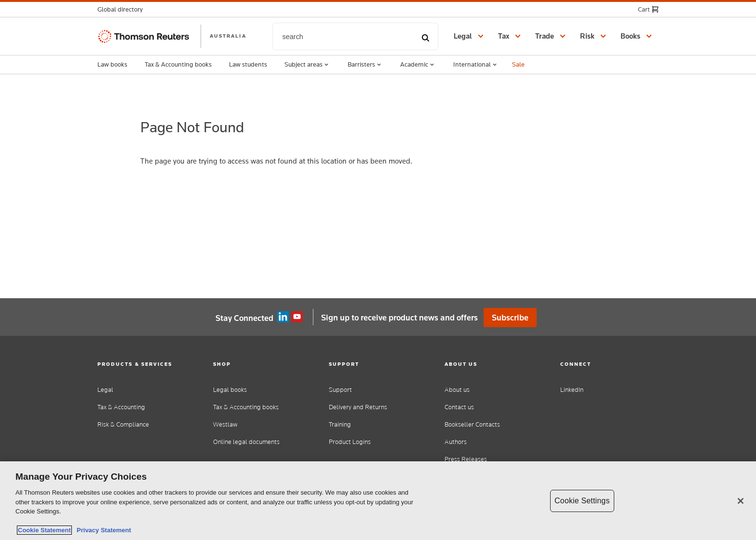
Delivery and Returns (358, 407)
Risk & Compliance (123, 424)
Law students (248, 64)
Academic (418, 65)
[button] (123, 9)
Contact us (459, 407)
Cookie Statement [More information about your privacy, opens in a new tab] (44, 530)
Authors (456, 442)
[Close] (741, 501)
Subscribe (510, 318)
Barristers (365, 65)
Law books (112, 64)
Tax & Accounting (121, 407)
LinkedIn (572, 390)
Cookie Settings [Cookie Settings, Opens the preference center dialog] (582, 501)
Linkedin (283, 317)
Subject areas (307, 65)
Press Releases (466, 459)
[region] (378, 501)
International (476, 65)
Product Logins (350, 442)
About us (457, 390)
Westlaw (225, 424)
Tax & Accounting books (178, 64)
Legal (105, 390)
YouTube (297, 317)
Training (340, 424)
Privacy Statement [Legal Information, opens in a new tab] (102, 530)
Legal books (230, 390)
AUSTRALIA (228, 36)
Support (340, 390)
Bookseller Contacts (472, 424)
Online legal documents (246, 442)
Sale (518, 64)
